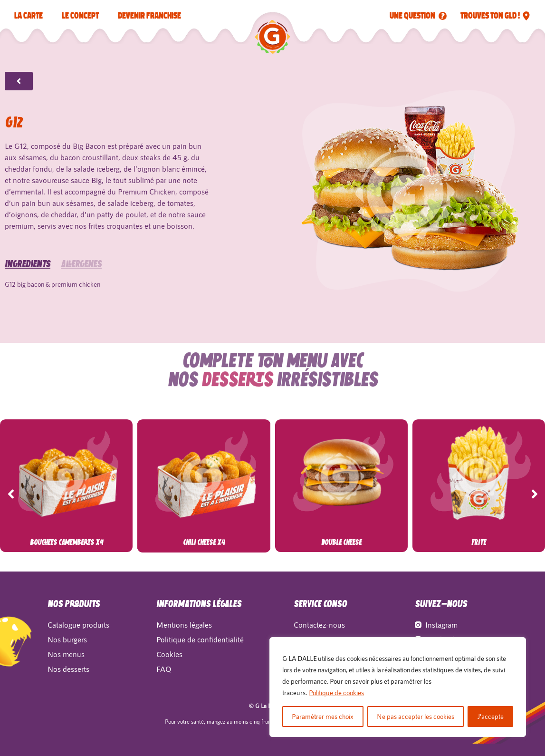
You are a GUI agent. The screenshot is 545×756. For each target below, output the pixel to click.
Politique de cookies (336, 693)
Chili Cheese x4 (204, 543)
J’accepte (491, 716)
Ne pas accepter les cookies (416, 716)
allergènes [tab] (81, 256)
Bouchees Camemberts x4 (67, 543)
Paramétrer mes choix (323, 716)
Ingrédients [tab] (28, 256)
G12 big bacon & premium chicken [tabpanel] (53, 275)
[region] (398, 687)
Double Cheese (341, 543)
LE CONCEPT (80, 16)
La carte (29, 16)
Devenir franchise (149, 16)
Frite (479, 543)
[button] (11, 494)
